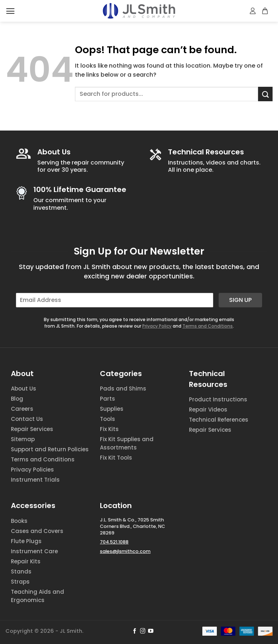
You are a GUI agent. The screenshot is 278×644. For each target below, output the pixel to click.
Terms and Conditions (208, 326)
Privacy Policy (157, 326)
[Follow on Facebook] (135, 631)
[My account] (253, 11)
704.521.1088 (114, 542)
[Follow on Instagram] (143, 631)
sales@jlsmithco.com (125, 551)
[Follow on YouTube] (151, 631)
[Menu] (10, 11)
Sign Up (240, 300)
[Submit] (265, 94)
